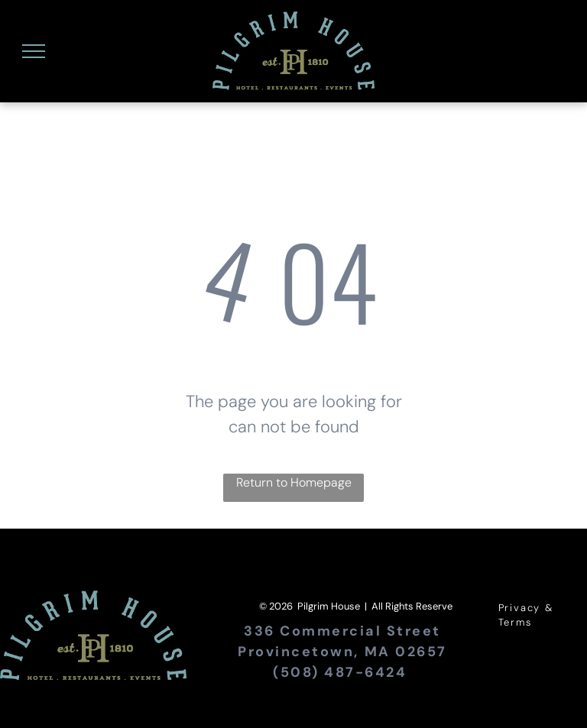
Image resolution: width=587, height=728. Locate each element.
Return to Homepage (294, 482)
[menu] (34, 51)
